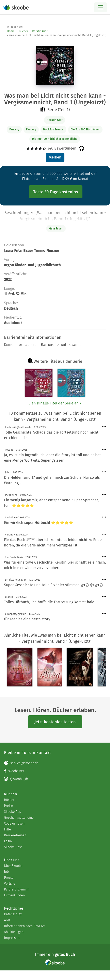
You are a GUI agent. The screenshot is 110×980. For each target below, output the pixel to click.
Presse (9, 878)
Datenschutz (13, 914)
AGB (7, 920)
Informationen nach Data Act (25, 926)
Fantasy (14, 129)
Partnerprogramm (17, 889)
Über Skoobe (13, 866)
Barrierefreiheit (15, 835)
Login (8, 841)
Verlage (10, 883)
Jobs (7, 872)
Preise (9, 806)
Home (11, 31)
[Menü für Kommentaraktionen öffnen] (104, 427)
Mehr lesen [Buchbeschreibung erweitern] (56, 229)
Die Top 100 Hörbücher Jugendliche (55, 139)
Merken (55, 157)
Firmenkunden (14, 895)
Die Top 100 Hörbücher (85, 129)
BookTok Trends (53, 129)
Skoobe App (13, 812)
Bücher (23, 31)
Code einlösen (14, 823)
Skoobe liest (13, 847)
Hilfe (7, 829)
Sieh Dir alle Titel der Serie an (55, 403)
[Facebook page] (55, 771)
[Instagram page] (55, 779)
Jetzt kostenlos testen (55, 722)
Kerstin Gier (40, 31)
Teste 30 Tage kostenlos (56, 192)
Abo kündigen (14, 932)
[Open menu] (100, 7)
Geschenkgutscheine (19, 818)
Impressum (12, 938)
